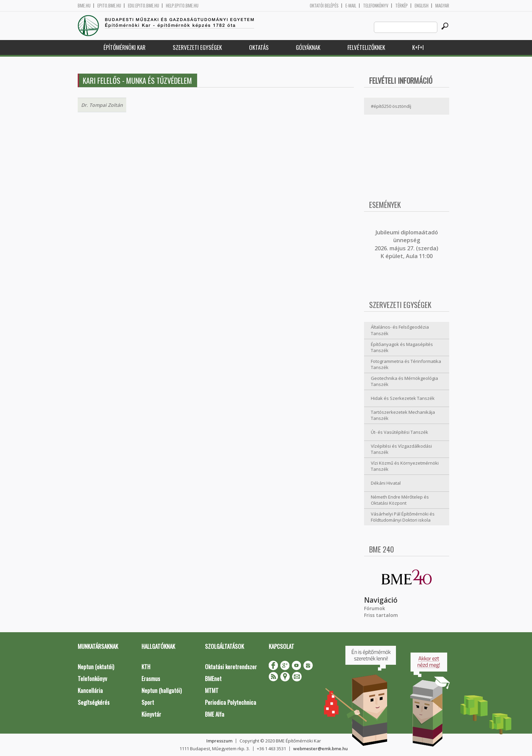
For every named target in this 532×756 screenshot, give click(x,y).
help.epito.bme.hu (182, 6)
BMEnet (213, 679)
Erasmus (151, 679)
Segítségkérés (94, 702)
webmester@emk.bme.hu (320, 749)
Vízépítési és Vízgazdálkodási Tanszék (401, 449)
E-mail (351, 6)
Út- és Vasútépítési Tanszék (400, 432)
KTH (146, 667)
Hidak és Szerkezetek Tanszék (403, 398)
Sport (148, 702)
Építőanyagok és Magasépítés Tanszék (402, 347)
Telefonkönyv (376, 6)
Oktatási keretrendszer (231, 667)
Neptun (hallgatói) (161, 690)
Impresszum (219, 741)
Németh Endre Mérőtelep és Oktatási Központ (400, 500)
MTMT (212, 690)
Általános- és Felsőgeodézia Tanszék (400, 330)
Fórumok (375, 608)
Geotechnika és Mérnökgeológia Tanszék (404, 381)
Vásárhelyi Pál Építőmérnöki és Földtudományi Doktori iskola (403, 517)
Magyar (442, 6)
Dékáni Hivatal (386, 483)
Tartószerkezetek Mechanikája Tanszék (403, 415)
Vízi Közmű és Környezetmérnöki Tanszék (405, 466)
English (422, 6)
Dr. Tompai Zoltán (102, 105)
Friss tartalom (381, 615)
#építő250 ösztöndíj (391, 106)
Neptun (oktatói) (96, 667)
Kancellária (90, 690)
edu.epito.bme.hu (144, 6)
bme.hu (84, 6)
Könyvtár (151, 714)
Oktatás (259, 47)
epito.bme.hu (109, 6)
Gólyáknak (308, 47)
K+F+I (418, 47)
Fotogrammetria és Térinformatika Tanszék (406, 364)
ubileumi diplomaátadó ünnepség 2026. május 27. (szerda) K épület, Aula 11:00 (406, 244)
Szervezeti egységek (197, 47)
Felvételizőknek (366, 47)
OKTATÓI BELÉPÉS (324, 6)
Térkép (402, 6)
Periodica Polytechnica (231, 702)
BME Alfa (215, 714)
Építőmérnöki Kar (125, 47)
